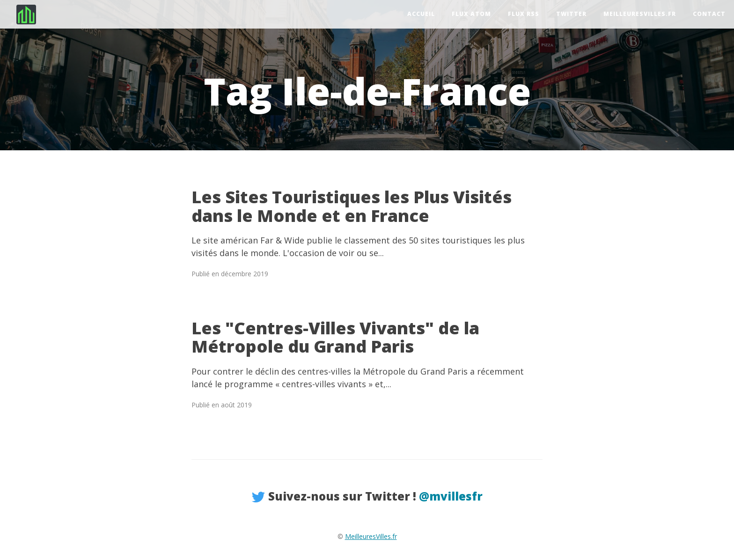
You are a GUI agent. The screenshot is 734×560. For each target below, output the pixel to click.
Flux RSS (524, 14)
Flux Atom (471, 14)
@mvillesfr (451, 496)
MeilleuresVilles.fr (640, 14)
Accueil (421, 14)
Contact (709, 14)
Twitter (571, 14)
